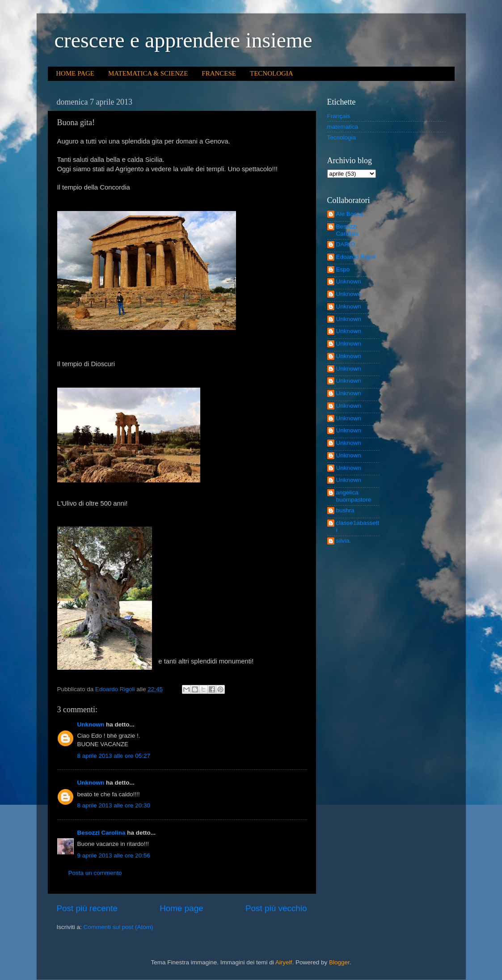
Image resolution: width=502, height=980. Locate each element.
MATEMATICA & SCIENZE (148, 73)
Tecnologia (342, 137)
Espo (343, 269)
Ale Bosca (350, 214)
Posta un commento (95, 873)
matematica (343, 127)
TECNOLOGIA (272, 73)
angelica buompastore (354, 496)
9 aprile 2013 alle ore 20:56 (114, 855)
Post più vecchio (276, 908)
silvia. (344, 541)
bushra (345, 510)
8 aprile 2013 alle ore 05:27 (114, 756)
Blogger (339, 962)
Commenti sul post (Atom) (118, 927)
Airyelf (284, 962)
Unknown (91, 724)
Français (339, 116)
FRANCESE (219, 73)
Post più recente (87, 908)
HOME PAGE (75, 73)
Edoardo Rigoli (356, 257)
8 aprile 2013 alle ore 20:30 (114, 805)
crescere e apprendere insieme (184, 40)
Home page (181, 908)
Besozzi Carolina (101, 833)
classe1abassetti (358, 526)
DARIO (346, 244)
